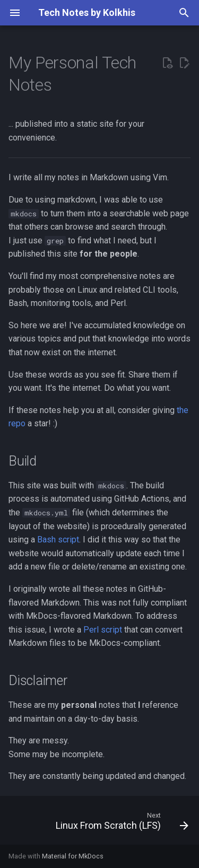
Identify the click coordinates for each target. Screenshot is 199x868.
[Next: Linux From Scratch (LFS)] (121, 823)
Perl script (103, 630)
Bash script (58, 540)
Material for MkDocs (73, 856)
